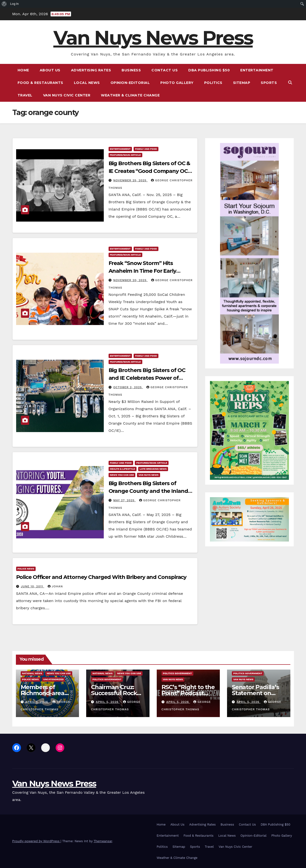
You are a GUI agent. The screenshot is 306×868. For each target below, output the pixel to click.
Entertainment (257, 70)
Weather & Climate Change (130, 95)
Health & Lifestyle (123, 469)
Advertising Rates (91, 70)
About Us (50, 70)
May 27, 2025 (124, 500)
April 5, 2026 (37, 702)
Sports (269, 83)
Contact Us (165, 70)
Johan (55, 586)
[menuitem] (4, 4)
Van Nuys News (148, 475)
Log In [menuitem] (14, 4)
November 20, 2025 (130, 280)
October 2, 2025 (128, 387)
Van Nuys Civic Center (67, 95)
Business (131, 70)
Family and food (146, 149)
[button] (290, 83)
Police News (26, 569)
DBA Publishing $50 (209, 70)
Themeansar (103, 841)
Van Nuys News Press (153, 38)
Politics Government (107, 679)
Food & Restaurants (40, 83)
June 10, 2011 (32, 586)
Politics (213, 83)
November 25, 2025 (130, 180)
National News (32, 673)
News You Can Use (122, 475)
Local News (87, 83)
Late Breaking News (153, 469)
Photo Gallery (177, 83)
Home (23, 70)
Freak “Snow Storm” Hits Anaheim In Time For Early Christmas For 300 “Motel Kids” (149, 271)
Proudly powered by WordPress (36, 841)
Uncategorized (54, 679)
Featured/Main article (125, 155)
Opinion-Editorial (130, 83)
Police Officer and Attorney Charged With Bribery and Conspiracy (101, 577)
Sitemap (242, 83)
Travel (25, 95)
